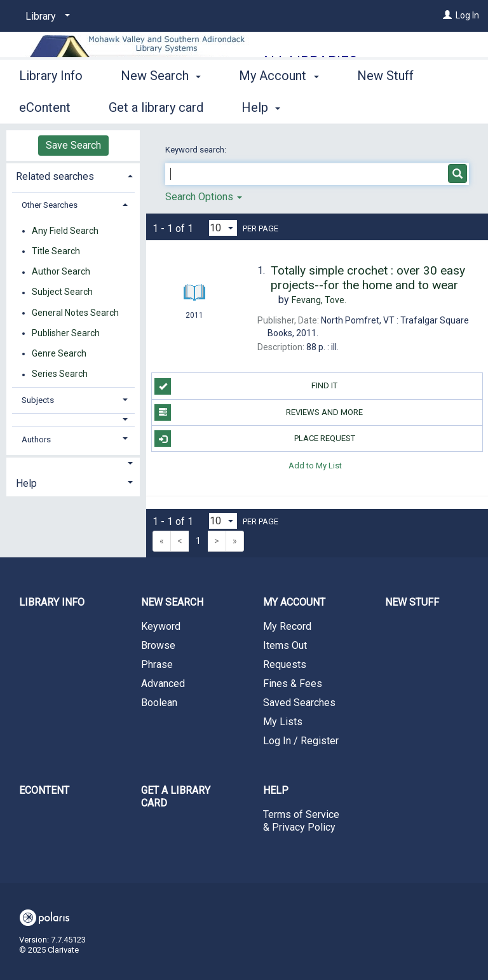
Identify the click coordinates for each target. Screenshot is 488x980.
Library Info (51, 105)
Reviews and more (259, 412)
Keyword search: (197, 150)
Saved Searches (299, 703)
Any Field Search (65, 231)
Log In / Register (301, 741)
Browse (158, 645)
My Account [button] (279, 105)
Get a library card (176, 797)
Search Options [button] (204, 197)
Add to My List (315, 465)
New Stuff (412, 602)
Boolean (159, 703)
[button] (73, 420)
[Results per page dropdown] (223, 228)
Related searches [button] (55, 176)
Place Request (254, 439)
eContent (44, 790)
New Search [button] (161, 105)
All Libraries (309, 61)
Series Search (60, 374)
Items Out (285, 645)
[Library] (45, 17)
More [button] (382, 107)
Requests (285, 664)
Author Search (61, 272)
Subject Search (62, 292)
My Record (287, 626)
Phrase (157, 664)
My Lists (283, 722)
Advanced (163, 684)
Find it (246, 386)
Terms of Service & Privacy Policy (301, 821)
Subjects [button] (38, 400)
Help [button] (26, 483)
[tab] (73, 175)
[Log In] (447, 15)
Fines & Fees (293, 684)
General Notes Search (75, 313)
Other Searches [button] (50, 205)
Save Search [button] (73, 145)
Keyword (161, 626)
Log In (467, 15)
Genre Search (59, 353)
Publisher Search (66, 333)
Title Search (56, 251)
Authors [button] (36, 439)
